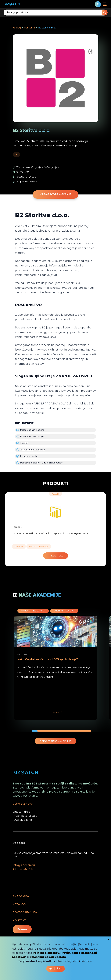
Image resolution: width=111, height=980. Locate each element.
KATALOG (19, 904)
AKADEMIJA (21, 896)
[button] (35, 731)
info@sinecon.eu (24, 865)
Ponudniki (29, 28)
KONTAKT (19, 921)
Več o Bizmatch (23, 804)
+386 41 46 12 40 (24, 869)
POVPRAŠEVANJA (25, 912)
